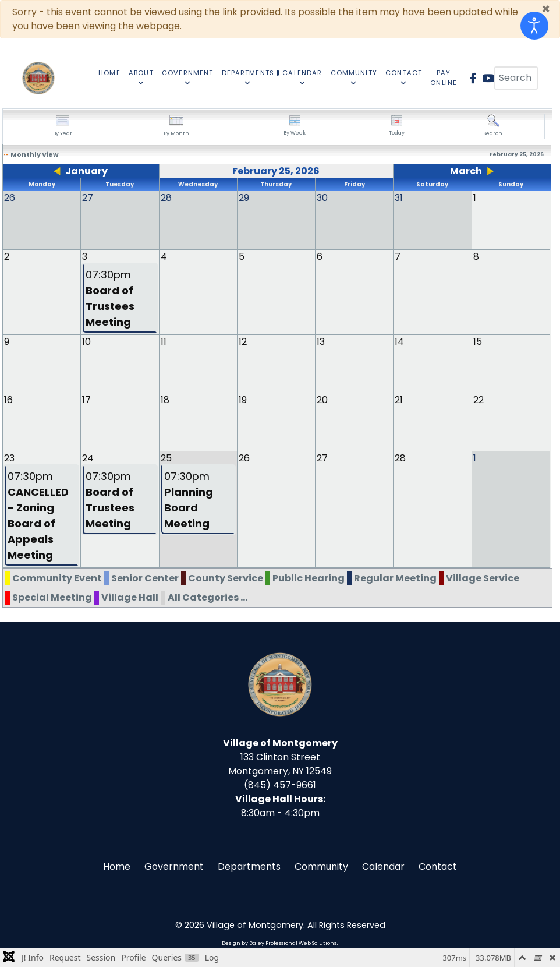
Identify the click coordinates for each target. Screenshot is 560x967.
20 (322, 399)
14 (399, 341)
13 (321, 341)
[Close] (546, 9)
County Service (226, 578)
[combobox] (516, 78)
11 (164, 341)
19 (243, 399)
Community (321, 866)
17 (86, 399)
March (466, 171)
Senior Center (145, 578)
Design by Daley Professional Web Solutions (279, 943)
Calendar (383, 866)
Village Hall (130, 597)
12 (243, 341)
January (86, 171)
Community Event (57, 578)
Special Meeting (52, 597)
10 (86, 341)
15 (478, 341)
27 (322, 458)
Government (174, 866)
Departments (249, 866)
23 (9, 458)
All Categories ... (208, 597)
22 (479, 399)
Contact (438, 866)
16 (8, 399)
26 (244, 458)
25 (166, 458)
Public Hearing (309, 578)
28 (400, 458)
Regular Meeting (395, 578)
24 (88, 458)
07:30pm (110, 298)
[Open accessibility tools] (534, 26)
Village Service (483, 578)
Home (117, 866)
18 (165, 399)
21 (399, 399)
